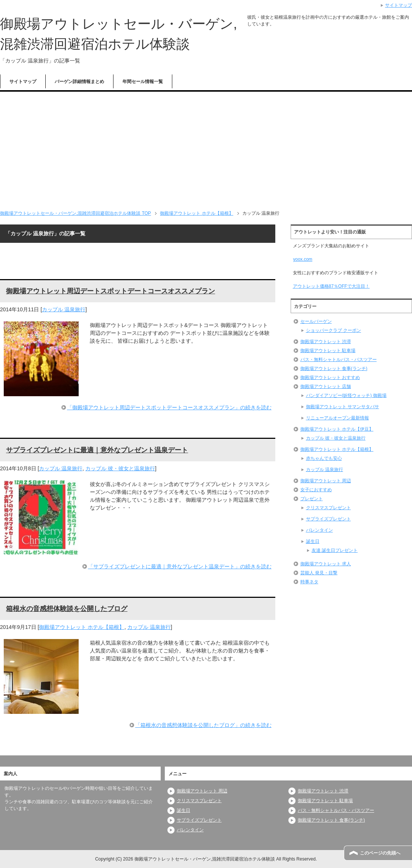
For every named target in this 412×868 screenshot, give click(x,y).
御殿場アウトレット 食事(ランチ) (334, 369)
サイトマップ (23, 82)
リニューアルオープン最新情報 (337, 418)
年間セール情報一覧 (143, 82)
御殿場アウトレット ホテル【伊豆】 (337, 429)
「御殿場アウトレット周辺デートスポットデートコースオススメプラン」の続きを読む (169, 407)
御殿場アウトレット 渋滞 (326, 342)
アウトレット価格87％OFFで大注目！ (331, 286)
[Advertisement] (206, 148)
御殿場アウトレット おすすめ (330, 378)
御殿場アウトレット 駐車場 (328, 351)
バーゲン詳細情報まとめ (79, 82)
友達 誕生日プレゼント (335, 550)
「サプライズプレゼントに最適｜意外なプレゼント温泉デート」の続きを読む (180, 566)
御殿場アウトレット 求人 (326, 564)
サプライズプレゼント (328, 519)
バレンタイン (319, 530)
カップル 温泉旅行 (64, 309)
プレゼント (312, 499)
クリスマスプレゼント (328, 508)
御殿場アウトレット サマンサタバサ (343, 407)
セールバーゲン (316, 321)
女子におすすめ (316, 490)
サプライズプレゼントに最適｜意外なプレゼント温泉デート (97, 450)
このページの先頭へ (380, 853)
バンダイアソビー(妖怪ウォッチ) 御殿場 (346, 395)
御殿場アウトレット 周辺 (326, 481)
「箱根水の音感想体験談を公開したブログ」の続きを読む (203, 725)
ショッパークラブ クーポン (334, 330)
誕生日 (313, 541)
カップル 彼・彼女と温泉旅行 (120, 468)
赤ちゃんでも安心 (324, 458)
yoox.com (303, 259)
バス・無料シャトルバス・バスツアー (339, 360)
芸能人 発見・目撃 (319, 573)
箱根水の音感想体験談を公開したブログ (67, 609)
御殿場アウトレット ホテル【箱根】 (82, 627)
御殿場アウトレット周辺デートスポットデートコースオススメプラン (110, 291)
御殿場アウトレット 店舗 (326, 386)
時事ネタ (309, 582)
